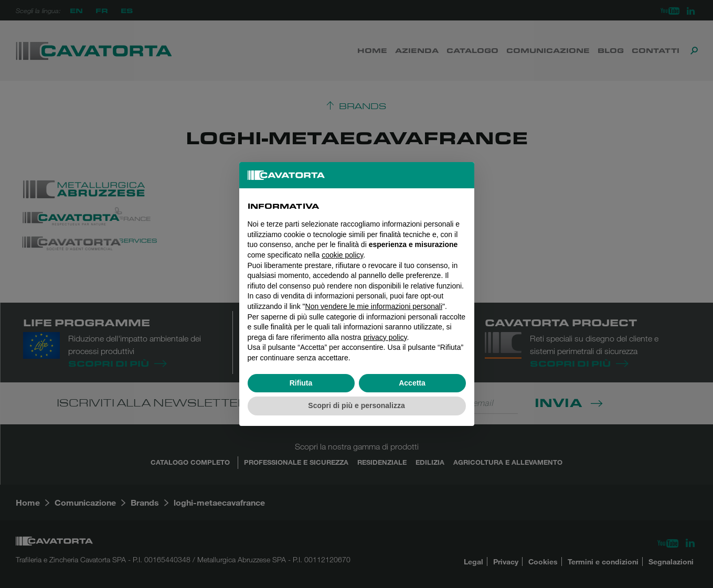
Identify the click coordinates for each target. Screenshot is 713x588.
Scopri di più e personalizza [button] (356, 405)
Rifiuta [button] (301, 383)
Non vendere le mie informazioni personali (374, 306)
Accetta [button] (412, 383)
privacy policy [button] (385, 337)
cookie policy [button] (342, 255)
